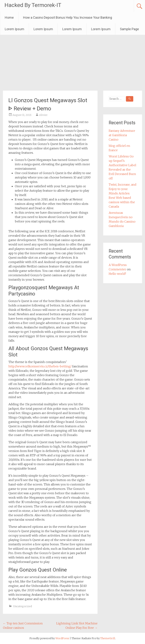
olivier (43, 115)
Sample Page (129, 29)
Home (9, 17)
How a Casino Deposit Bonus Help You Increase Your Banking (68, 17)
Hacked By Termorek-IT (33, 5)
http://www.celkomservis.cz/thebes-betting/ (40, 366)
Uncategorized (22, 606)
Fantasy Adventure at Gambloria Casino (122, 135)
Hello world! (117, 274)
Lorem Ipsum (14, 29)
